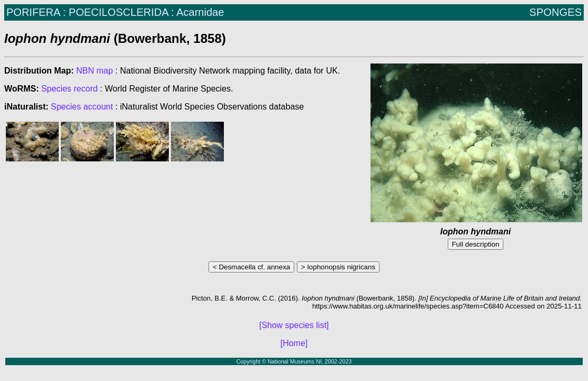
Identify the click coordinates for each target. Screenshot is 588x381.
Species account (82, 107)
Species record (70, 89)
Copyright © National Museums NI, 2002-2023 (294, 361)
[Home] (294, 343)
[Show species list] (294, 325)
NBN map (96, 71)
